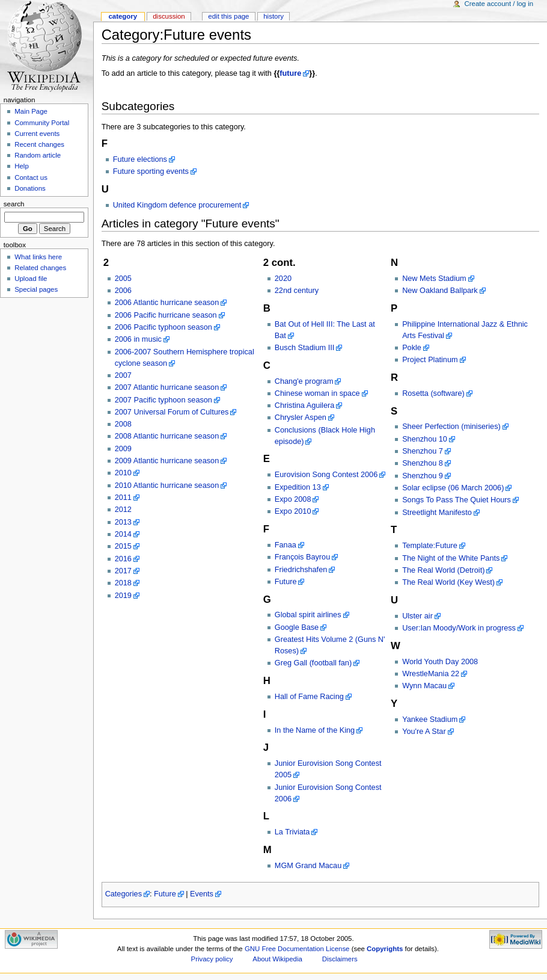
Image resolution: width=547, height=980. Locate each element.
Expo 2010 (293, 511)
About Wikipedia (277, 959)
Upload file (31, 279)
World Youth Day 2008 (440, 662)
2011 (123, 498)
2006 (123, 291)
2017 (123, 571)
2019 (123, 596)
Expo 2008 (293, 499)
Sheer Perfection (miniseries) (451, 427)
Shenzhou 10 (425, 439)
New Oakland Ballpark (440, 291)
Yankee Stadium (430, 720)
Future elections (140, 159)
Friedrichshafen (301, 570)
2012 (123, 510)
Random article (38, 155)
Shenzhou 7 (423, 451)
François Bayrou (302, 557)
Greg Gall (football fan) (313, 663)
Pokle (412, 348)
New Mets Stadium (434, 279)
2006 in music (138, 339)
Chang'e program (304, 381)
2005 (123, 279)
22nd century (297, 291)
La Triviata (292, 832)
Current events (37, 134)
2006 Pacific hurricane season (166, 315)
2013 (123, 522)
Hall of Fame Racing (309, 697)
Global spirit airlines (308, 615)
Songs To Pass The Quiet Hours (457, 500)
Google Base (297, 627)
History (273, 16)
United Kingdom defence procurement (177, 205)
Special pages (36, 289)
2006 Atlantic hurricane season (167, 303)
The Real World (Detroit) (443, 570)
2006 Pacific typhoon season (163, 327)
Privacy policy (212, 959)
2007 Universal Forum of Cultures (172, 412)
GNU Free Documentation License (297, 949)
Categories (124, 894)
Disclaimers (340, 959)
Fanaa (286, 545)
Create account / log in (499, 4)
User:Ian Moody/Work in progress (459, 628)
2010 (123, 473)
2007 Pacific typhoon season (163, 400)
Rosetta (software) (433, 393)
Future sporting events (151, 171)
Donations (30, 188)
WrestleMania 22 (431, 674)
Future (286, 582)
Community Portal (42, 123)
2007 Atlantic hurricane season (167, 387)
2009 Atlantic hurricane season (167, 461)
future (290, 73)
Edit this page (228, 16)
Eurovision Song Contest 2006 (326, 475)
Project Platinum (430, 360)
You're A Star (424, 732)
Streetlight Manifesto (437, 513)
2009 (123, 449)
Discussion (169, 16)
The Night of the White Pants (451, 558)
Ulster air (417, 616)
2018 (123, 583)
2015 (123, 546)
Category (123, 16)
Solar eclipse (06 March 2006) (453, 488)
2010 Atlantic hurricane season (167, 485)
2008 (123, 424)
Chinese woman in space (317, 393)
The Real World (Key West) (448, 582)
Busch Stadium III (304, 348)
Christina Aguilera (304, 405)
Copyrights (385, 949)
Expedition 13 (298, 487)
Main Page (31, 111)
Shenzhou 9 (423, 476)
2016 (123, 559)
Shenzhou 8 (423, 463)
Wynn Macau (424, 686)
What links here (38, 257)
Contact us (31, 177)
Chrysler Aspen (301, 418)
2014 (123, 534)
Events (202, 894)
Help (22, 166)
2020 (283, 279)
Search (14, 204)
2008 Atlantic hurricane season (167, 436)
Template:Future (430, 546)
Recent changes (39, 144)
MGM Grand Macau (308, 866)
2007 (123, 375)
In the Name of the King (315, 730)
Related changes (40, 268)
